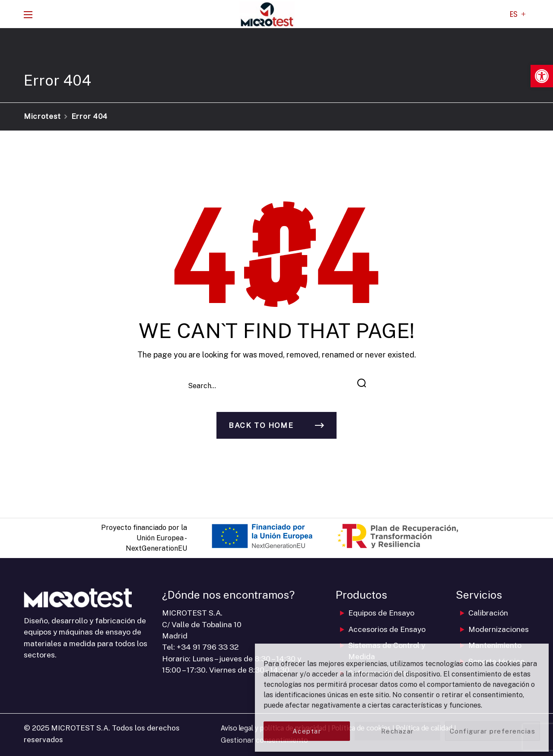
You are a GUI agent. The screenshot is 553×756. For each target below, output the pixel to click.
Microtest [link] (42, 116)
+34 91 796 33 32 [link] (208, 647)
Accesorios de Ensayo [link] (387, 629)
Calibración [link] (488, 613)
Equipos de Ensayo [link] (381, 613)
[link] (542, 76)
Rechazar (397, 731)
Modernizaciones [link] (499, 629)
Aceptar (307, 731)
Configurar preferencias (493, 731)
